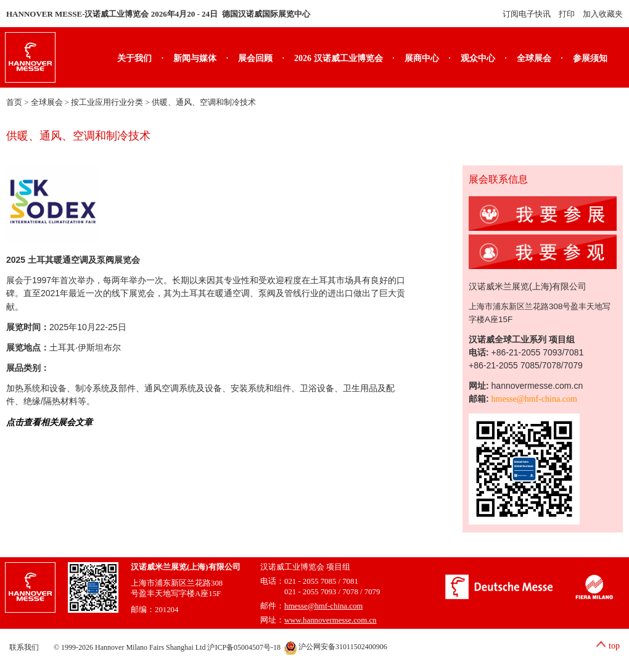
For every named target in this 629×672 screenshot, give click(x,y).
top (614, 646)
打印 (567, 14)
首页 (14, 102)
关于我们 (134, 58)
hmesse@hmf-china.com (534, 399)
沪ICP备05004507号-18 (244, 647)
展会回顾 (255, 58)
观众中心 (478, 58)
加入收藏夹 (603, 14)
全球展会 (534, 58)
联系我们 (24, 647)
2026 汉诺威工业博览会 (339, 58)
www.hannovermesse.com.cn (331, 620)
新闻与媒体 (195, 58)
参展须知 (590, 58)
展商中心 (422, 58)
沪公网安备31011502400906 (336, 647)
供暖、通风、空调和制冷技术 (204, 102)
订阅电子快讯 (527, 14)
